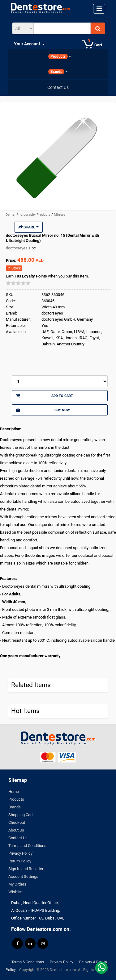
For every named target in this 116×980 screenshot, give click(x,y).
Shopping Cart (21, 815)
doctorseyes (17, 248)
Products (16, 799)
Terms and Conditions (27, 846)
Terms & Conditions (28, 962)
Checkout (17, 822)
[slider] (18, 283)
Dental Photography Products (28, 215)
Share (29, 227)
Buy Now (43, 410)
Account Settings (23, 876)
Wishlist (15, 892)
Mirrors (60, 215)
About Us (16, 830)
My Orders (17, 884)
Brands (15, 807)
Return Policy (20, 861)
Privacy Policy (20, 853)
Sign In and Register (26, 869)
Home (14, 792)
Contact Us (18, 838)
